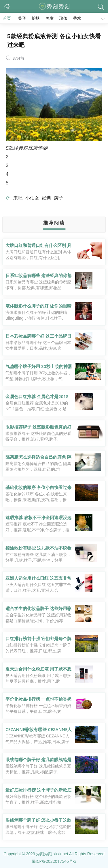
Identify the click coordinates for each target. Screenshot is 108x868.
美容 (22, 18)
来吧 (18, 198)
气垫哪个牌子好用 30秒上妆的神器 (39, 366)
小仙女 (32, 198)
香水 (77, 18)
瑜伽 (63, 18)
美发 (50, 18)
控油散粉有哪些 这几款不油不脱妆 (38, 548)
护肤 (36, 18)
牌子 (59, 198)
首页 (7, 18)
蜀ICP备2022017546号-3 (54, 861)
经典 (47, 198)
